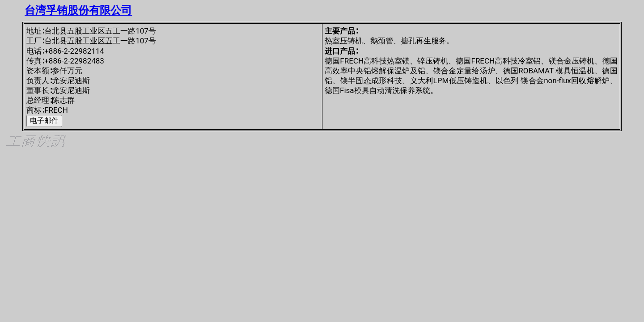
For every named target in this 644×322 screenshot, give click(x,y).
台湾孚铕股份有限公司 (78, 10)
